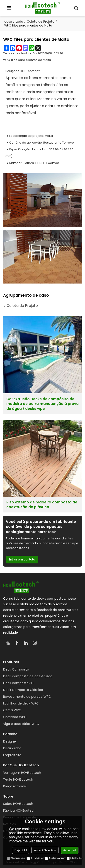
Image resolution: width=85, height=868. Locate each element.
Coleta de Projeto (41, 22)
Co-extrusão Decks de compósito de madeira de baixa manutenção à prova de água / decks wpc (42, 404)
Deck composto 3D (18, 683)
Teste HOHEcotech (18, 779)
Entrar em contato (22, 559)
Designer (10, 741)
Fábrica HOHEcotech (19, 810)
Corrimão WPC (15, 717)
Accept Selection (45, 850)
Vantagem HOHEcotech (22, 773)
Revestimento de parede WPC (27, 697)
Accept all (70, 850)
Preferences (55, 858)
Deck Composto (16, 669)
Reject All (21, 850)
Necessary (16, 858)
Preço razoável (15, 786)
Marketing (75, 858)
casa (8, 22)
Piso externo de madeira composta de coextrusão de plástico (42, 505)
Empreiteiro (12, 755)
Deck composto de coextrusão (28, 676)
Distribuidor (12, 748)
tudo (19, 22)
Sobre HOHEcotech (18, 804)
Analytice (35, 858)
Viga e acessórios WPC (21, 724)
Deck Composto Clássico (23, 690)
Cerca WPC (12, 710)
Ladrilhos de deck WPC (21, 703)
